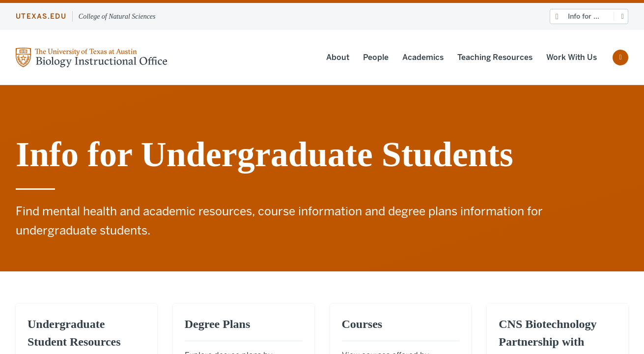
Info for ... (584, 16)
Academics (423, 57)
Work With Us (572, 57)
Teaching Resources (495, 57)
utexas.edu (41, 16)
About (338, 57)
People (376, 57)
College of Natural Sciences (117, 16)
